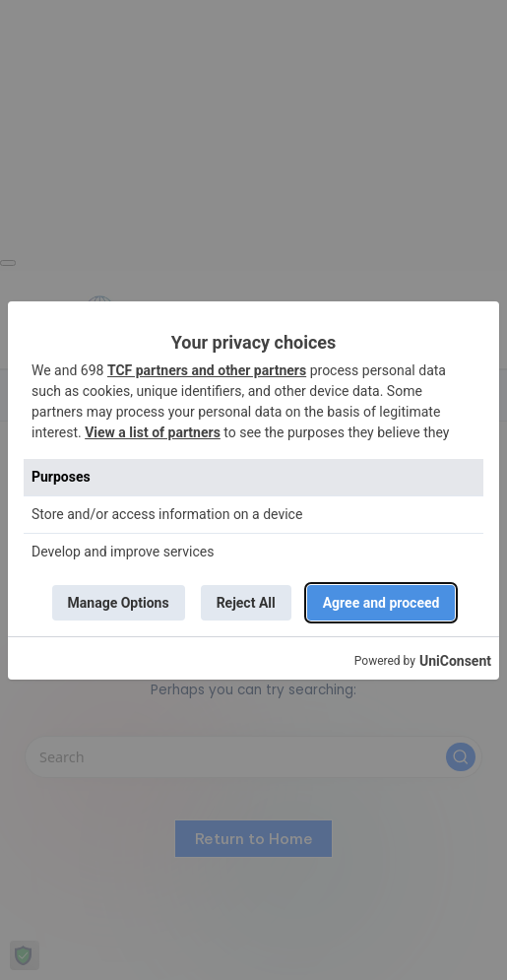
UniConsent (455, 661)
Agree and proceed (381, 603)
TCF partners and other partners (207, 370)
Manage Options (119, 603)
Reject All (246, 603)
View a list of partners (153, 432)
